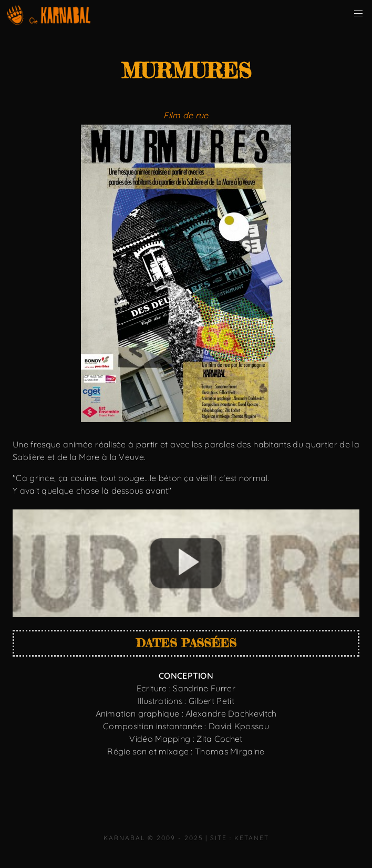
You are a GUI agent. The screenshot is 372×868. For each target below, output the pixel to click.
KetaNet (252, 838)
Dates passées (186, 643)
